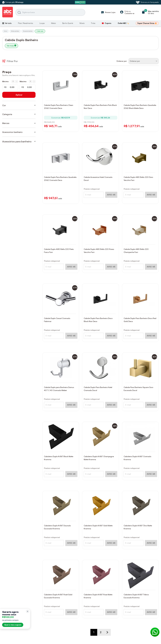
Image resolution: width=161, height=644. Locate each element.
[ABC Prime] (81, 2)
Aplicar (19, 95)
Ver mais (11, 46)
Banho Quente (68, 23)
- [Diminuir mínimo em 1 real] (17, 81)
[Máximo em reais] (28, 87)
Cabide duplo (40, 31)
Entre (126, 11)
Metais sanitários (15, 31)
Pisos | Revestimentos (25, 23)
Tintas (93, 23)
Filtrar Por (10, 61)
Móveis (82, 23)
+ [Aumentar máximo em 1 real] (30, 81)
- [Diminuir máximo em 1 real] (34, 81)
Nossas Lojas (108, 12)
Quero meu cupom (13, 625)
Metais (53, 23)
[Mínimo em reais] (10, 87)
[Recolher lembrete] (28, 611)
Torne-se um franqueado (147, 2)
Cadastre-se (129, 13)
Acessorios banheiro (28, 31)
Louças (42, 23)
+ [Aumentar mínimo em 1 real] (13, 81)
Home (6, 31)
